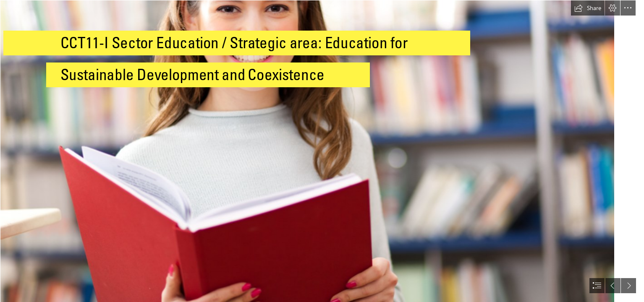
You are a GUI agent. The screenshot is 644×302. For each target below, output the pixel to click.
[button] (588, 8)
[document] (322, 151)
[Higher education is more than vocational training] (307, 151)
